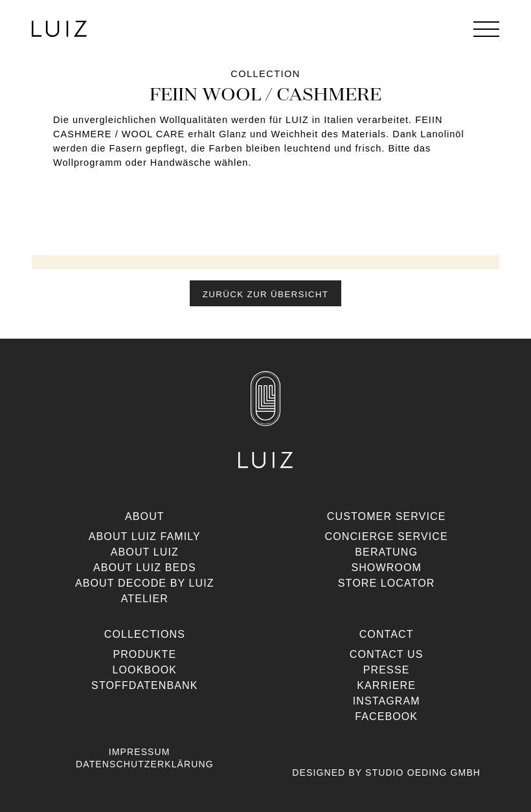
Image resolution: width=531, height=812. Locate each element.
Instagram (387, 701)
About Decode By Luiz (145, 583)
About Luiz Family (145, 536)
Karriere (386, 685)
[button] (265, 293)
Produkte (144, 654)
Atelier (145, 599)
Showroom (386, 568)
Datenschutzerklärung (145, 764)
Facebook (386, 716)
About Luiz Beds (145, 568)
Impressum (140, 752)
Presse (387, 670)
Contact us (387, 654)
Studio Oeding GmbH (423, 773)
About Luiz (145, 552)
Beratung (386, 552)
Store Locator (387, 583)
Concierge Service (386, 536)
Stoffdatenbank (144, 685)
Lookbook (145, 670)
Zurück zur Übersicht (265, 294)
